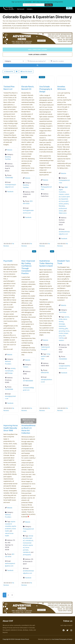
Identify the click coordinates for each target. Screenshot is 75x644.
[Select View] (17, 71)
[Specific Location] (61, 61)
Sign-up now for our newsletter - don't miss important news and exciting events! (37, 2)
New (34, 251)
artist (27, 538)
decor (65, 319)
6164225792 (45, 373)
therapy (10, 373)
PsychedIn (8, 261)
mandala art (27, 552)
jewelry (66, 204)
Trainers (26, 367)
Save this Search (26, 71)
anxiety (13, 368)
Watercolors (63, 213)
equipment (62, 326)
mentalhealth (9, 371)
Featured (6, 77)
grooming (62, 331)
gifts (66, 329)
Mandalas (62, 206)
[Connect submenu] (33, 9)
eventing (62, 329)
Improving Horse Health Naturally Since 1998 (11, 428)
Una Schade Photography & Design (46, 89)
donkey (61, 322)
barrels (67, 317)
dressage (62, 324)
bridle (61, 319)
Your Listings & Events (38, 54)
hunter (61, 333)
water (43, 359)
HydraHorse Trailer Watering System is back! (46, 263)
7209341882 (9, 178)
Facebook (10, 191)
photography (27, 555)
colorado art (29, 540)
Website (10, 150)
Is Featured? (8, 71)
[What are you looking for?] (38, 61)
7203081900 (63, 359)
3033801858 (9, 389)
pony (60, 336)
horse (67, 331)
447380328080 (28, 381)
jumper (66, 333)
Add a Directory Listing (38, 49)
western (61, 340)
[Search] (37, 65)
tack (64, 336)
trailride (61, 338)
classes (61, 194)
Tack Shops (63, 312)
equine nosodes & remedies (10, 524)
